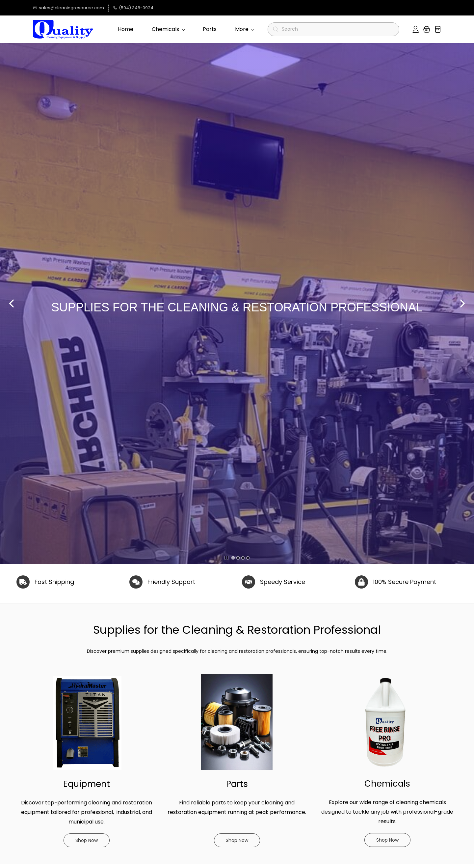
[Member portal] (416, 29)
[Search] (336, 29)
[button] (427, 29)
